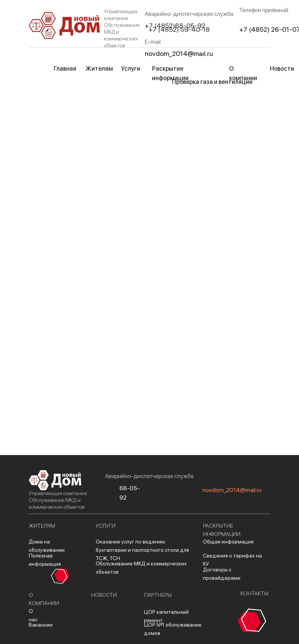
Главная (65, 69)
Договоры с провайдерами (222, 574)
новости (104, 595)
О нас (33, 615)
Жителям (99, 69)
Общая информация (228, 542)
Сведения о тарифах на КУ (232, 560)
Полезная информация (45, 560)
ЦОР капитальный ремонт (166, 616)
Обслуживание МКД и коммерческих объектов (141, 568)
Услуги (131, 69)
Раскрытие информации (170, 73)
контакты (254, 593)
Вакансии (41, 625)
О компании (243, 73)
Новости (282, 69)
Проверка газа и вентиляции (212, 82)
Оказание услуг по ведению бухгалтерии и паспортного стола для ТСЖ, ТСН (142, 550)
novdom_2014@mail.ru (179, 53)
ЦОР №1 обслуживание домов (173, 629)
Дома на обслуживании (47, 546)
